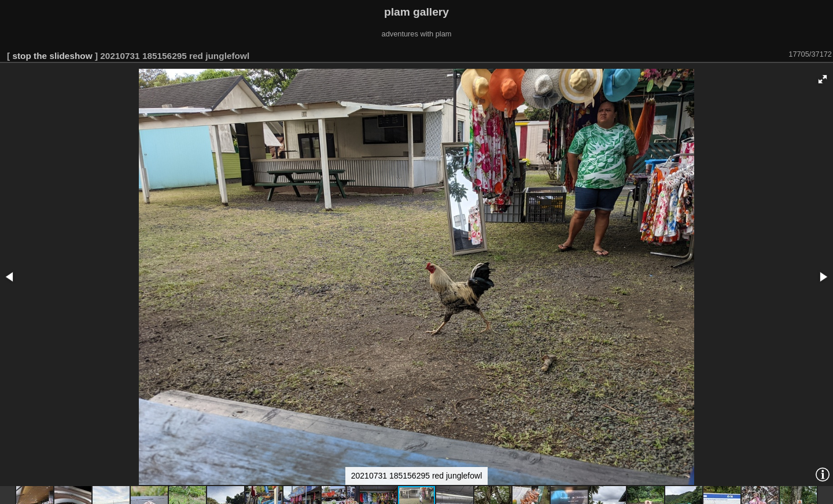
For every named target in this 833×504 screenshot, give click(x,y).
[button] (823, 79)
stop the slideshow (52, 56)
